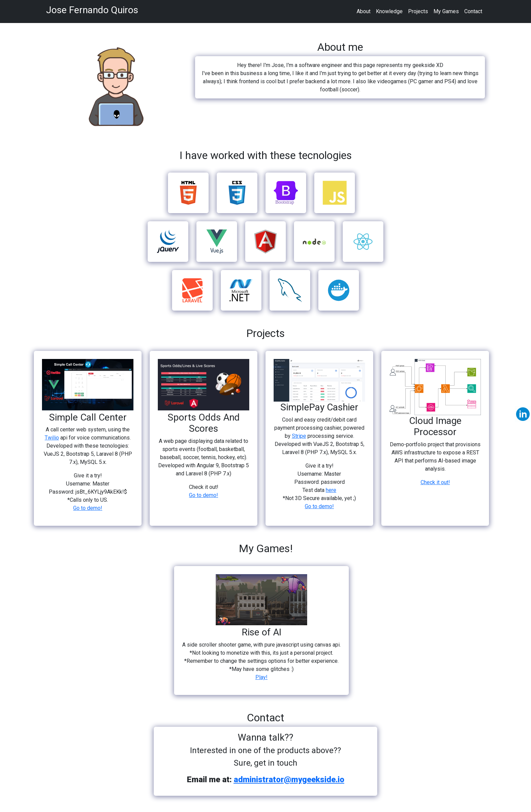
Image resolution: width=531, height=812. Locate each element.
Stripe (299, 436)
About (364, 11)
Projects (418, 11)
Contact (473, 11)
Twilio (52, 438)
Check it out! (435, 482)
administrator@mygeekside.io (289, 780)
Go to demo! (88, 508)
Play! (261, 677)
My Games (446, 11)
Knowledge (389, 11)
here (331, 490)
